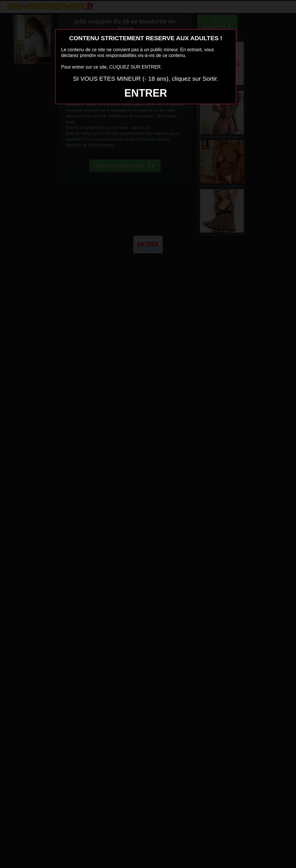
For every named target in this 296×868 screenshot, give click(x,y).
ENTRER (146, 93)
